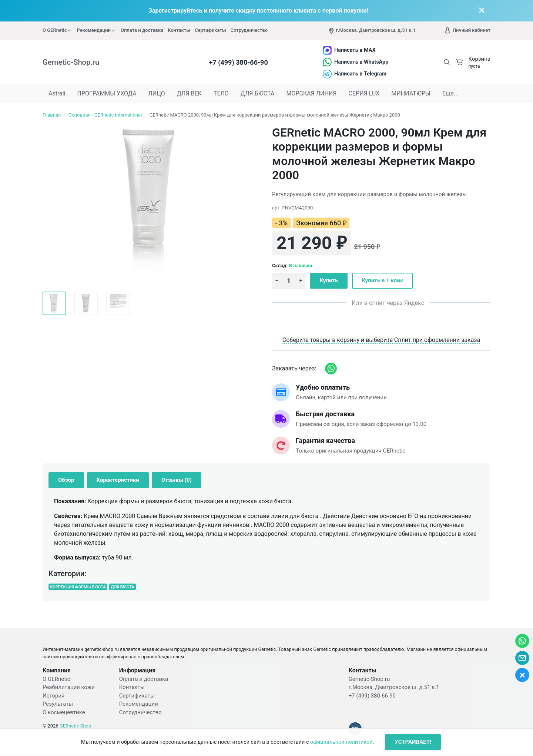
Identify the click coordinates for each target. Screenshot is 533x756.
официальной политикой (341, 742)
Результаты (58, 704)
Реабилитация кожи (69, 687)
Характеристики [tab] (118, 480)
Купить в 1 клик (382, 280)
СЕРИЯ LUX (364, 93)
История (53, 696)
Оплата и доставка (142, 30)
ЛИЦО (156, 93)
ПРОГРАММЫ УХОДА (107, 93)
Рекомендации (96, 30)
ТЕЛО (221, 93)
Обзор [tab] (66, 480)
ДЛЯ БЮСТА (258, 93)
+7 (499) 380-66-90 (239, 62)
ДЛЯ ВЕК (189, 93)
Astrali (57, 93)
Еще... (450, 93)
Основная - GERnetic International (105, 115)
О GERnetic (57, 30)
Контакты (179, 30)
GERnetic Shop (75, 726)
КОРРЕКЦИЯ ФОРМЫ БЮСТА (78, 587)
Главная (52, 115)
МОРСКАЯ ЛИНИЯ (311, 93)
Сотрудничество (249, 30)
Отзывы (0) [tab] (177, 480)
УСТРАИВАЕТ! (413, 742)
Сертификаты (210, 30)
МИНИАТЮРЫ (411, 93)
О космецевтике (64, 712)
